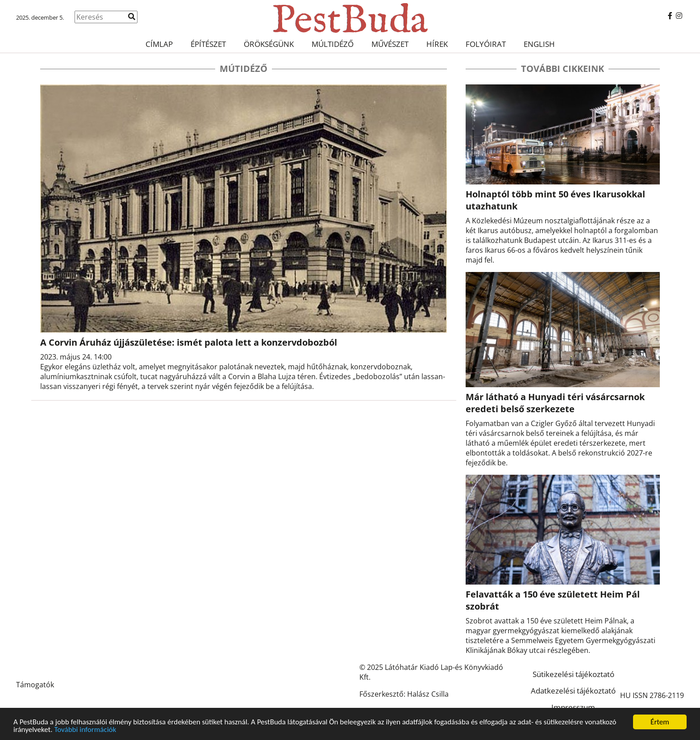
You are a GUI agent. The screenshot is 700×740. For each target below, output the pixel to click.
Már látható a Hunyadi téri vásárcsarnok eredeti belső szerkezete (555, 403)
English (539, 44)
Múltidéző (333, 44)
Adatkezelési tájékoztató (573, 691)
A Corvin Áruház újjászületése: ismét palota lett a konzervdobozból (189, 342)
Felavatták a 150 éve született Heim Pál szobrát (553, 600)
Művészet (390, 44)
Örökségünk (269, 44)
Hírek (437, 44)
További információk (85, 730)
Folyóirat (486, 44)
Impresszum (573, 707)
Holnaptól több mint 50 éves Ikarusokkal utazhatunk (555, 200)
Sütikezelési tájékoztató (573, 674)
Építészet (208, 44)
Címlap (159, 44)
